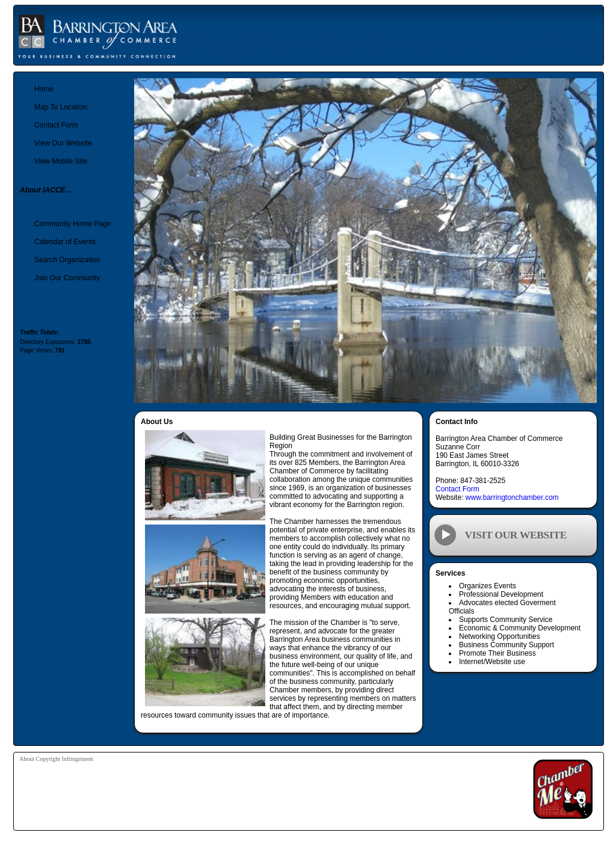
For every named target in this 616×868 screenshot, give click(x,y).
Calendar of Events (65, 242)
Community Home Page (72, 224)
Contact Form (457, 489)
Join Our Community (67, 278)
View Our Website (63, 143)
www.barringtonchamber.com (512, 497)
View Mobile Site (61, 161)
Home (44, 89)
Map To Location (61, 107)
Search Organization (67, 260)
